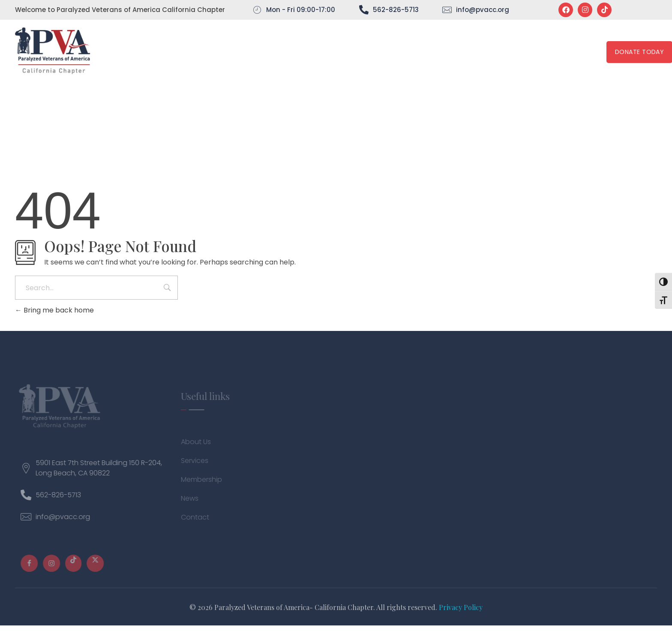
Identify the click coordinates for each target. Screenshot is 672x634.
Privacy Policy (461, 607)
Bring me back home (54, 310)
